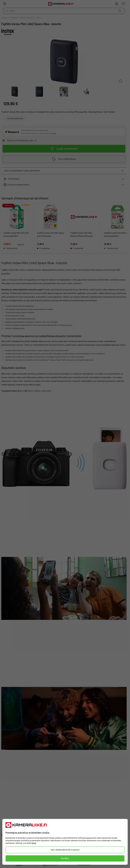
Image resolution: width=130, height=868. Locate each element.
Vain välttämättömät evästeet (65, 850)
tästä (34, 843)
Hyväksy (65, 858)
